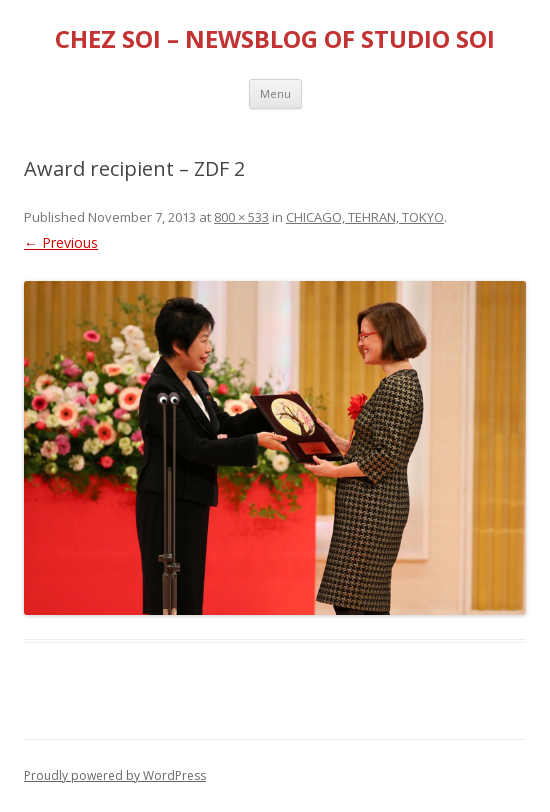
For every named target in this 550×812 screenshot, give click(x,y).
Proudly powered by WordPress (115, 775)
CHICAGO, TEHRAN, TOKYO (365, 217)
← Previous (61, 242)
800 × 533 (241, 217)
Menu (275, 93)
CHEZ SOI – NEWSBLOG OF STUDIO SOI (275, 39)
